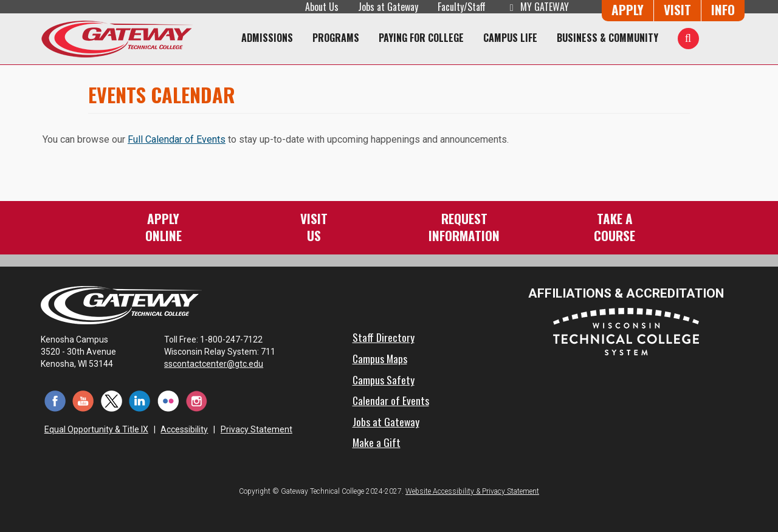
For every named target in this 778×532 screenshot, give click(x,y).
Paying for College (421, 38)
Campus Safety (384, 380)
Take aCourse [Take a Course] (614, 227)
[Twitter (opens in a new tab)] (112, 401)
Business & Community (608, 38)
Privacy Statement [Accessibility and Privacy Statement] (256, 429)
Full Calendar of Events (177, 139)
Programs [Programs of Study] (336, 38)
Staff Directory (384, 337)
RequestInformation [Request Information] (464, 227)
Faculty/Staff (462, 7)
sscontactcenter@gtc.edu (219, 364)
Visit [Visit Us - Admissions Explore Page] (677, 9)
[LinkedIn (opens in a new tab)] (140, 401)
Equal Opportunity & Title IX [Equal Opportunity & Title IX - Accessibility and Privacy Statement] (96, 429)
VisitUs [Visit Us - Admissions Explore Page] (314, 227)
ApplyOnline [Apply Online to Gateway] (164, 227)
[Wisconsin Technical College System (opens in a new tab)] (626, 331)
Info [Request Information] (723, 9)
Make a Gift (377, 442)
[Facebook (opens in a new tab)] (55, 401)
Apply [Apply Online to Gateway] (628, 9)
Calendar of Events (391, 400)
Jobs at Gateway (388, 7)
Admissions (267, 38)
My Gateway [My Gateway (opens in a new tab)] (537, 7)
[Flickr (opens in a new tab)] (168, 401)
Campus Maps (380, 358)
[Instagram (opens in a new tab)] (197, 401)
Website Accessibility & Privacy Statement (472, 491)
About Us (322, 7)
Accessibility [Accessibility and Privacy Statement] (184, 429)
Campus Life (510, 38)
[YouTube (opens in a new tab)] (84, 401)
